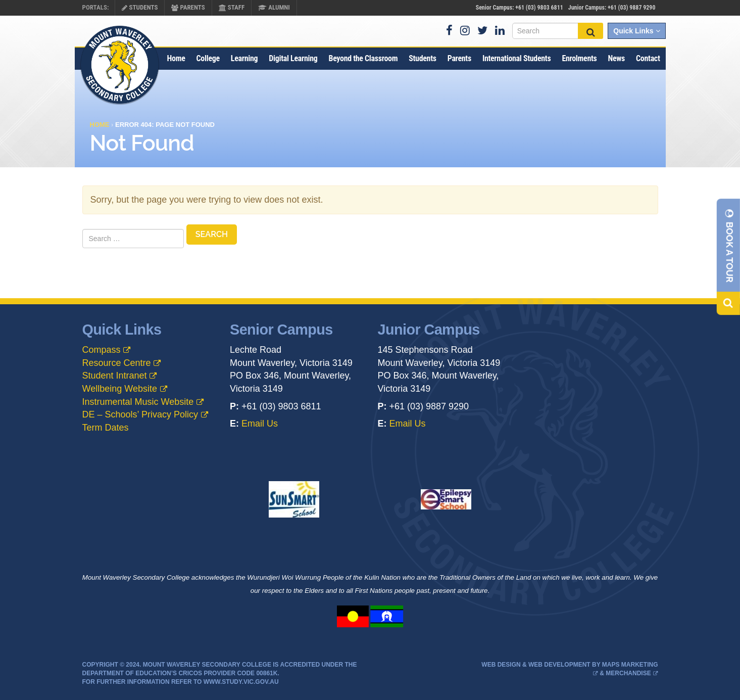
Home (176, 58)
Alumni (274, 7)
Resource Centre (117, 363)
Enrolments (579, 58)
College (208, 58)
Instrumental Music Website (138, 402)
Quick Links (636, 31)
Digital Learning (293, 58)
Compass (102, 350)
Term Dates (106, 428)
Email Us (260, 424)
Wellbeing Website (120, 389)
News (616, 58)
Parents (188, 7)
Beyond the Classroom (363, 58)
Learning (244, 58)
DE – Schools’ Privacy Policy (140, 414)
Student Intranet (115, 376)
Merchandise (628, 673)
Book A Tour (730, 245)
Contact (648, 58)
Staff (232, 7)
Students (140, 7)
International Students (517, 58)
